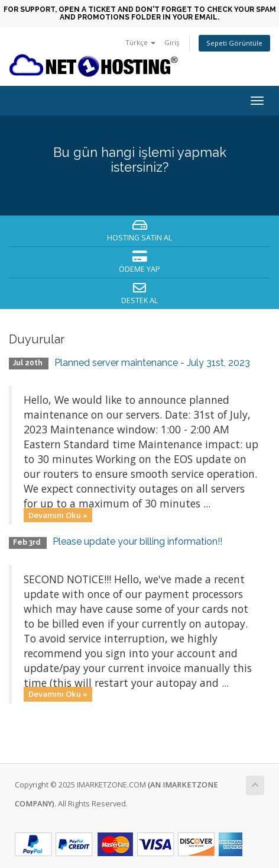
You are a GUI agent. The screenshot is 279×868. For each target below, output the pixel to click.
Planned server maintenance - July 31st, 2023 (152, 363)
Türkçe (140, 42)
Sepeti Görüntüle (234, 43)
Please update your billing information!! (137, 541)
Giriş (172, 42)
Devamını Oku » (58, 515)
